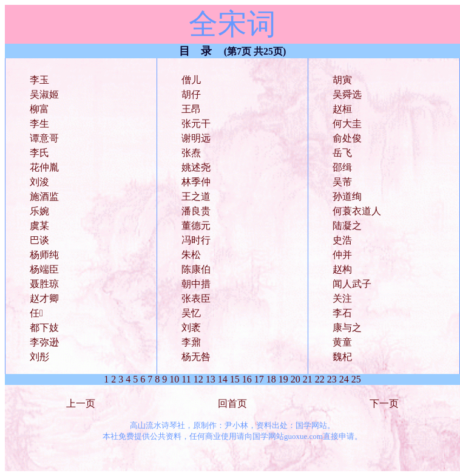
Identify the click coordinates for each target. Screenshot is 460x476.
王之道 (196, 196)
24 (344, 379)
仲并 (342, 255)
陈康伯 (196, 269)
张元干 (196, 124)
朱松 (191, 255)
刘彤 (39, 357)
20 (296, 379)
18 (271, 379)
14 (223, 379)
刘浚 (39, 182)
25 (356, 379)
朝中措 (196, 284)
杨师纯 (44, 255)
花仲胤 (44, 167)
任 (36, 313)
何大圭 (347, 124)
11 (186, 379)
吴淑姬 (44, 94)
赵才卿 (44, 298)
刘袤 (191, 328)
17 (259, 379)
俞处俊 (347, 138)
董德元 (196, 226)
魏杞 (342, 357)
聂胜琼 (44, 284)
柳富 (39, 109)
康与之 (347, 328)
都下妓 (44, 328)
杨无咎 (196, 357)
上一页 (81, 403)
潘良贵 (196, 211)
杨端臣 (44, 269)
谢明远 (196, 138)
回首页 (232, 403)
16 (247, 379)
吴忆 (191, 313)
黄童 (342, 342)
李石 (342, 313)
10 (174, 379)
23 (332, 379)
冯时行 (196, 240)
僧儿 (191, 80)
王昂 (191, 109)
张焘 (191, 153)
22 (320, 379)
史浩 (342, 240)
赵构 (342, 269)
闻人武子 (352, 284)
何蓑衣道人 (357, 211)
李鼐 (191, 342)
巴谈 (39, 240)
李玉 (39, 80)
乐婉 (39, 211)
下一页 (384, 403)
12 (198, 379)
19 (283, 379)
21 (308, 379)
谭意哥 (44, 138)
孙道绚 (347, 196)
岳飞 (342, 153)
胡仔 (191, 94)
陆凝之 (347, 226)
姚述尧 (196, 167)
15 (235, 379)
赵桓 (342, 109)
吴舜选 (347, 94)
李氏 (39, 153)
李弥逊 (44, 342)
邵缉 (342, 167)
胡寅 (342, 80)
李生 (39, 124)
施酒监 (44, 196)
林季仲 (196, 182)
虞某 (39, 226)
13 (211, 379)
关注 (342, 298)
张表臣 (196, 298)
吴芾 (342, 182)
